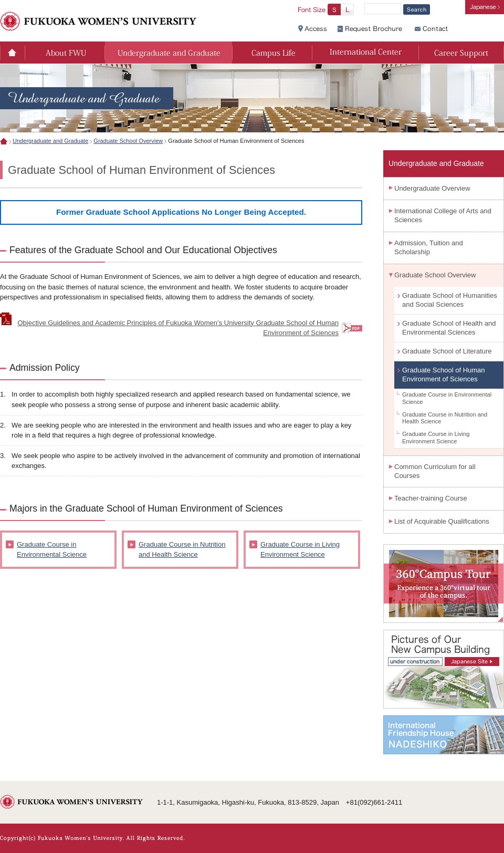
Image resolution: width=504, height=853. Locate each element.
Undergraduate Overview (432, 188)
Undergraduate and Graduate (50, 141)
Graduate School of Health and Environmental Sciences (449, 328)
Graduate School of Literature (447, 351)
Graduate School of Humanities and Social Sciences (450, 300)
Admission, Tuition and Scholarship (429, 247)
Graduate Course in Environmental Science (52, 550)
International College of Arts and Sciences (443, 215)
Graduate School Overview (128, 141)
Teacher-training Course (431, 498)
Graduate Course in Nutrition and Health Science (182, 550)
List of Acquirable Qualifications (442, 521)
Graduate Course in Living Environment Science (300, 550)
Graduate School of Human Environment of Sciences (444, 375)
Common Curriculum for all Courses (435, 471)
